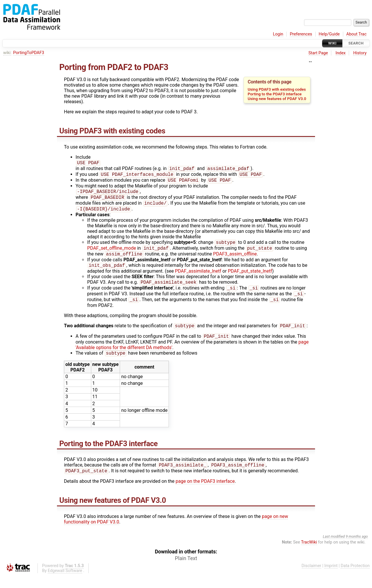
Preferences (301, 34)
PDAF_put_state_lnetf (250, 278)
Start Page (318, 53)
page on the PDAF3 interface (205, 493)
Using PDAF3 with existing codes (277, 89)
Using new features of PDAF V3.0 (277, 99)
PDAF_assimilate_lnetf (198, 278)
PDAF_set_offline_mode (112, 254)
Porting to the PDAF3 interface (275, 94)
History (360, 53)
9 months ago (357, 549)
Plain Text (186, 571)
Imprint (331, 578)
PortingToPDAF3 (29, 53)
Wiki (332, 43)
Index (341, 53)
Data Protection (355, 578)
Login (278, 34)
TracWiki (309, 554)
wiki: (7, 53)
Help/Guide (329, 34)
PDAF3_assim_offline (235, 260)
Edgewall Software (65, 583)
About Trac (357, 34)
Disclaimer (312, 578)
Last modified (334, 549)
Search (356, 43)
